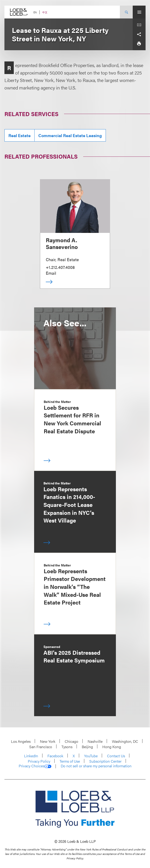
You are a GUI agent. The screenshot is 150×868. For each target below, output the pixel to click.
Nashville (95, 741)
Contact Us (116, 756)
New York (48, 741)
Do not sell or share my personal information (96, 766)
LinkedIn (31, 756)
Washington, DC (125, 741)
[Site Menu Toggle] (139, 12)
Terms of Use (70, 761)
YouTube (91, 756)
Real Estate (20, 135)
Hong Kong (112, 747)
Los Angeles (21, 741)
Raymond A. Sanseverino (62, 243)
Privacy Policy (39, 761)
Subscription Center (105, 761)
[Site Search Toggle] (126, 12)
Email (51, 273)
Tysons (67, 747)
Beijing (87, 747)
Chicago (71, 741)
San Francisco (41, 747)
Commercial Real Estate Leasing (70, 135)
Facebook (55, 756)
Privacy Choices (35, 766)
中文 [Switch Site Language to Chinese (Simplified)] (45, 12)
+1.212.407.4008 (60, 267)
